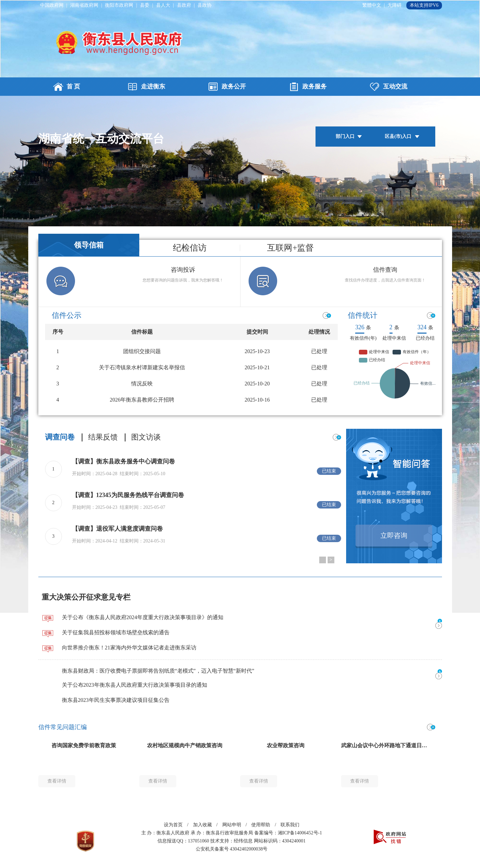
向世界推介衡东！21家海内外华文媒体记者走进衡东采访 (129, 648)
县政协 (205, 5)
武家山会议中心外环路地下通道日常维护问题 (395, 745)
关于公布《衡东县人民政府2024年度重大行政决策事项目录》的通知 (143, 617)
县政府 (184, 5)
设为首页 (173, 825)
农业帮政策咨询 (286, 745)
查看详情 (57, 781)
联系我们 (290, 825)
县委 (145, 5)
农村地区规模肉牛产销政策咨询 (185, 745)
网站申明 (232, 825)
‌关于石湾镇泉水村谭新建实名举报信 (142, 367)
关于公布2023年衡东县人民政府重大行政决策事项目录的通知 (135, 685)
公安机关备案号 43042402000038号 (232, 849)
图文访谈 (146, 437)
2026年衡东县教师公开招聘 (142, 400)
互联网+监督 (290, 248)
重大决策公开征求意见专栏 (86, 597)
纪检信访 (190, 248)
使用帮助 (261, 825)
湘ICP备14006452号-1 (300, 833)
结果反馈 (103, 437)
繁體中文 (372, 5)
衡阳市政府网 (119, 5)
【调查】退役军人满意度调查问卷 (117, 529)
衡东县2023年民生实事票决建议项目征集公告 (116, 700)
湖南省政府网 (84, 5)
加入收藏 (202, 825)
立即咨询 (394, 535)
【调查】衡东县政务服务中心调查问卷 (123, 461)
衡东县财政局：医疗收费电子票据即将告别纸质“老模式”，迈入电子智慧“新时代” (158, 671)
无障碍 (395, 5)
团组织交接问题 (142, 351)
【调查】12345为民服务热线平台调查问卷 (128, 495)
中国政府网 (52, 5)
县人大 (163, 5)
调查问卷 (60, 437)
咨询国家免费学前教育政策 (84, 745)
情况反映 (142, 384)
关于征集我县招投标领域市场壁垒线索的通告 (116, 632)
